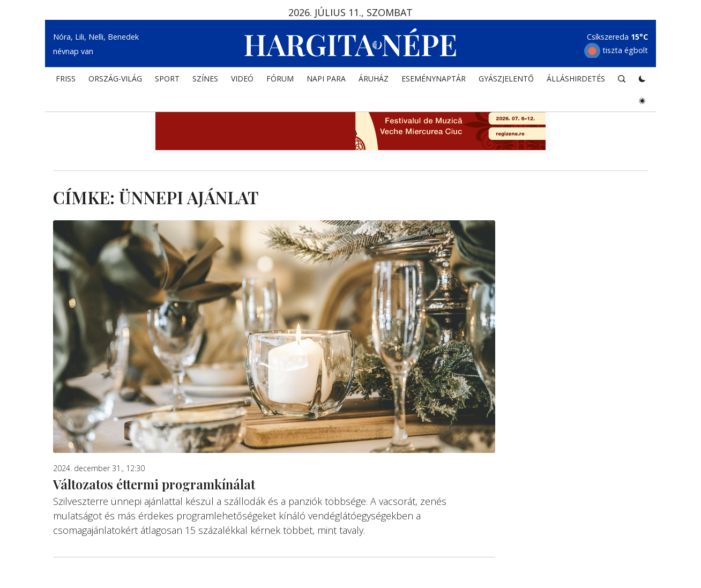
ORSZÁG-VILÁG (115, 79)
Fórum (280, 79)
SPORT (167, 79)
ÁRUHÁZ (374, 79)
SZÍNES (205, 79)
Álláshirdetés (576, 79)
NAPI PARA (326, 79)
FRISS (66, 79)
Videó (242, 79)
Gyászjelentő (506, 79)
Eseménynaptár (434, 79)
